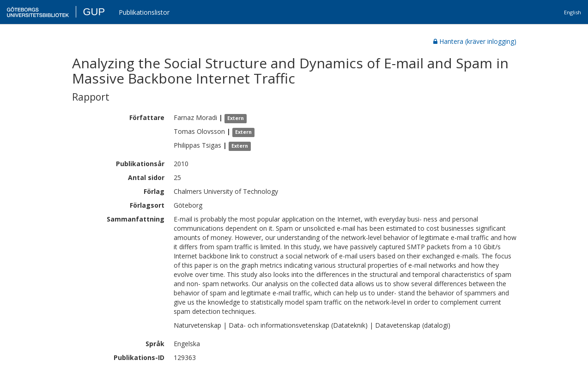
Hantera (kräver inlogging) (475, 41)
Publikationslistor (144, 12)
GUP (94, 12)
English (573, 12)
